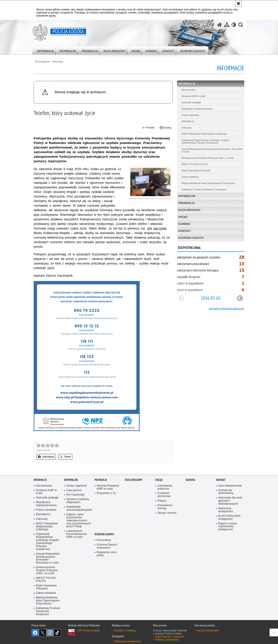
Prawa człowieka (190, 115)
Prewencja (187, 203)
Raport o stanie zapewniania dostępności (228, 527)
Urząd (183, 217)
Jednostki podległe (191, 102)
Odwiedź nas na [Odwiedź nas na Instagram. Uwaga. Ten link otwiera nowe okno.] (50, 633)
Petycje (162, 501)
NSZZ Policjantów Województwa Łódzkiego (204, 134)
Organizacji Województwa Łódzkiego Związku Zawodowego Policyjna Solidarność (205, 141)
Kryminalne (187, 196)
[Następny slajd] (240, 298)
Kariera (184, 224)
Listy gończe (74, 490)
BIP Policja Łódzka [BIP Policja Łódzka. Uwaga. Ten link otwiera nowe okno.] (89, 631)
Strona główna (42, 62)
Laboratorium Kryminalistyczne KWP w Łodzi (77, 534)
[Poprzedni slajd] (181, 298)
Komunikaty (104, 540)
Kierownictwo (189, 90)
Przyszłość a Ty (106, 493)
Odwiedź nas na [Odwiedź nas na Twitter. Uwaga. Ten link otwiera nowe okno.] (43, 633)
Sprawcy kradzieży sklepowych (78, 501)
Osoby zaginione (76, 486)
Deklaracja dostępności (226, 510)
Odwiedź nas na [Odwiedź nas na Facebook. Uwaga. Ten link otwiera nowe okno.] (35, 633)
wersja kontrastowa (208, 631)
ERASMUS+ (188, 121)
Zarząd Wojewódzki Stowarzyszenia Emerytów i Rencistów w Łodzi (212, 150)
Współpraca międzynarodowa (197, 109)
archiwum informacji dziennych (227, 309)
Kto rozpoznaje (75, 495)
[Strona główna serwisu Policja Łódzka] (220, 25)
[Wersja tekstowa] (234, 25)
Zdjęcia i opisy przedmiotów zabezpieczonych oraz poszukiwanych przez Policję (79, 521)
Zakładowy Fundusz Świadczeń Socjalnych (204, 189)
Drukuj (165, 128)
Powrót (148, 128)
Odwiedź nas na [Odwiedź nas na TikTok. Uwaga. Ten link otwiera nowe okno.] (57, 633)
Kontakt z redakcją (125, 631)
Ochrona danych (191, 238)
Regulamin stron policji (107, 554)
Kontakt (185, 231)
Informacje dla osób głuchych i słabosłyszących (230, 501)
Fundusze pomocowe (164, 495)
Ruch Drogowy (189, 210)
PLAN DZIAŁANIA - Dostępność (230, 518)
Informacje (58, 62)
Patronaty (187, 128)
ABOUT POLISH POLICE (195, 164)
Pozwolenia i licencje (165, 507)
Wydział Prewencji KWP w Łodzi (108, 487)
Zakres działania (190, 177)
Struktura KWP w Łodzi (194, 96)
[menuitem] (45, 50)
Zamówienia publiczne (165, 487)
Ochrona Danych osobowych (107, 546)
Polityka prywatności (167, 640)
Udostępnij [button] (46, 457)
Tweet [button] (65, 457)
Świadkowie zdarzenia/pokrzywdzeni (79, 508)
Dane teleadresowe (230, 486)
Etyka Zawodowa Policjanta (196, 171)
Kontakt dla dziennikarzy (226, 492)
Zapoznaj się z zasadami (170, 637)
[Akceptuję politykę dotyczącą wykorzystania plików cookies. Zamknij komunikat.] (238, 3)
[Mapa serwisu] (227, 25)
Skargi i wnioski (167, 513)
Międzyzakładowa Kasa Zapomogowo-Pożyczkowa (208, 183)
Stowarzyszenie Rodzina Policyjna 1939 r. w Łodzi (208, 158)
